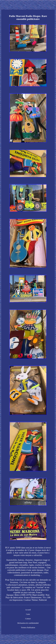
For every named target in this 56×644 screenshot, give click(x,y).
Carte (28, 614)
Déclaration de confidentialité (28, 623)
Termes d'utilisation (28, 628)
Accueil (28, 610)
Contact (28, 619)
